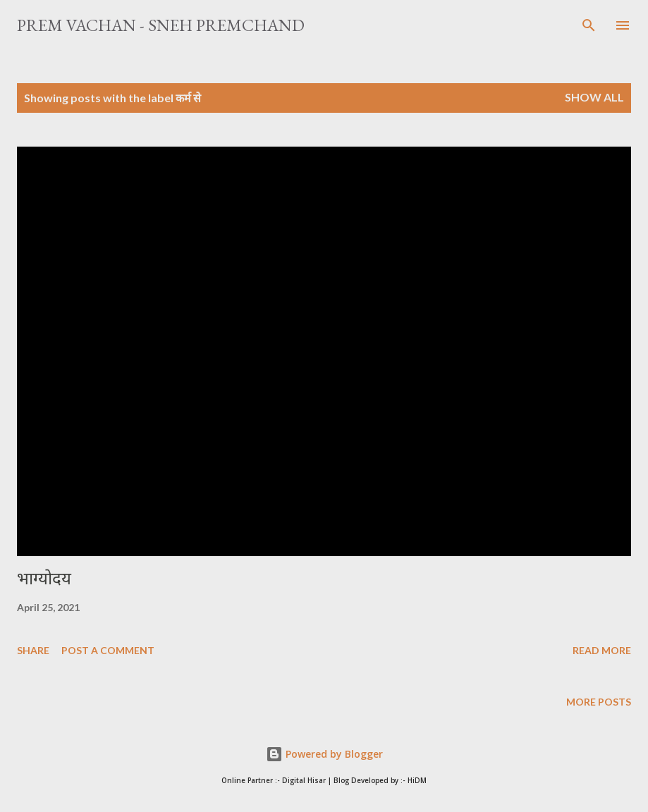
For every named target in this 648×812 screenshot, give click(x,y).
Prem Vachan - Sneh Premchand (161, 25)
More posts (599, 702)
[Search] (589, 25)
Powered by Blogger (324, 754)
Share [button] (33, 650)
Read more (602, 650)
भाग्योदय (44, 578)
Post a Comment (108, 650)
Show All (594, 97)
